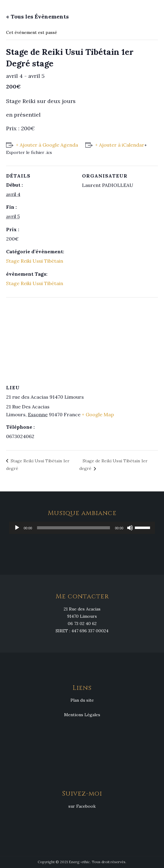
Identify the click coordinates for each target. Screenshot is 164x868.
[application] (82, 528)
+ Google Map (98, 414)
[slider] (74, 528)
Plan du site (82, 700)
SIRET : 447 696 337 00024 (82, 631)
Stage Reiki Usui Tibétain (35, 261)
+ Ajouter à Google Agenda (47, 145)
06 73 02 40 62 (82, 624)
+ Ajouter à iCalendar (120, 145)
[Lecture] (17, 528)
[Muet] (130, 528)
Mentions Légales (82, 715)
